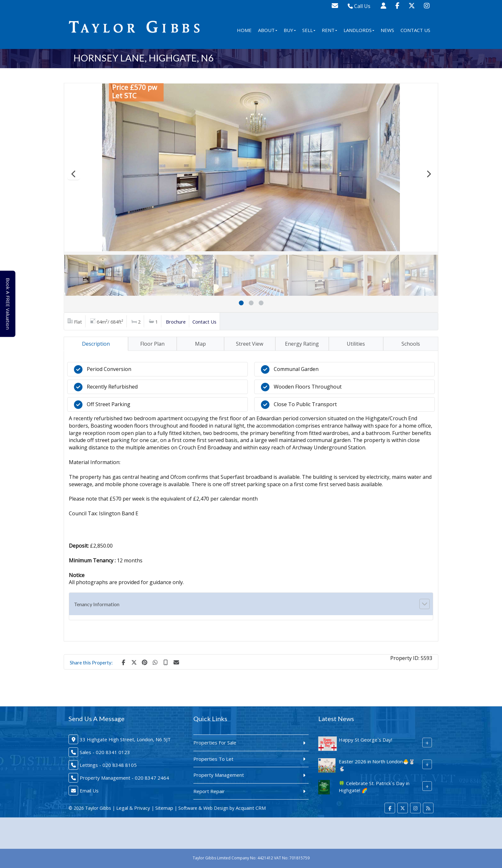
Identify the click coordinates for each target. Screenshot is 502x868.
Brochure (176, 322)
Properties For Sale (215, 743)
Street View (250, 344)
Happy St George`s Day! (365, 740)
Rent (329, 30)
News (387, 30)
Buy (290, 30)
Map (200, 344)
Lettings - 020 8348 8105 (108, 765)
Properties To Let (213, 759)
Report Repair (209, 791)
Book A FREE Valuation (10, 304)
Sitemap (164, 808)
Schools (411, 344)
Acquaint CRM (251, 808)
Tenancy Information (97, 604)
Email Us (89, 791)
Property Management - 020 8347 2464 (124, 778)
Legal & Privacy (133, 808)
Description (96, 344)
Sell (309, 30)
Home (244, 30)
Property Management (219, 775)
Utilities (356, 344)
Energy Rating (302, 344)
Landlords (359, 30)
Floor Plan (152, 344)
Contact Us (415, 30)
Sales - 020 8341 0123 (105, 752)
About (268, 30)
